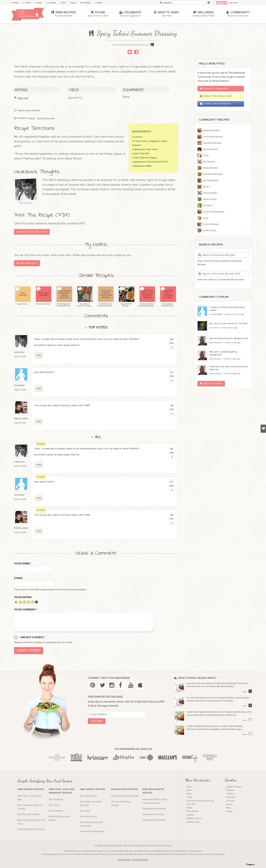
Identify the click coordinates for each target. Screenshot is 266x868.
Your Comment (26, 610)
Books (229, 804)
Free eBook (192, 811)
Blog (229, 808)
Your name (23, 564)
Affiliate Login (193, 822)
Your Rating (23, 597)
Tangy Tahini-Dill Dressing (126, 305)
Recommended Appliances (200, 801)
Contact (190, 815)
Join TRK (191, 804)
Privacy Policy (124, 860)
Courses (230, 801)
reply (39, 355)
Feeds (229, 811)
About (189, 787)
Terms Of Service (140, 860)
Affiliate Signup (194, 818)
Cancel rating (16, 602)
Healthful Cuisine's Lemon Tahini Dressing (105, 305)
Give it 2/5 (24, 602)
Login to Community (215, 89)
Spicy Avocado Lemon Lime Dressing (84, 305)
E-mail (19, 578)
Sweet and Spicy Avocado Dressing (167, 305)
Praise (189, 808)
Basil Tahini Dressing (43, 304)
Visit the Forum (211, 384)
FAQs (189, 797)
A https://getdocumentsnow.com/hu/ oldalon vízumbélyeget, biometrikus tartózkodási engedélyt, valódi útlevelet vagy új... (215, 728)
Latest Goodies (234, 787)
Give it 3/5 (28, 602)
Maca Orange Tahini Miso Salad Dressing (64, 305)
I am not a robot (33, 637)
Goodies (231, 780)
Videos (230, 794)
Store (189, 790)
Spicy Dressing (22, 304)
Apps (189, 794)
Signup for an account (216, 96)
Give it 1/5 (20, 602)
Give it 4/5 (32, 602)
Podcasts (231, 797)
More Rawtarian (197, 780)
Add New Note (27, 263)
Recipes (230, 790)
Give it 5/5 (36, 602)
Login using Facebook (215, 104)
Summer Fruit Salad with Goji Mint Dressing (146, 305)
